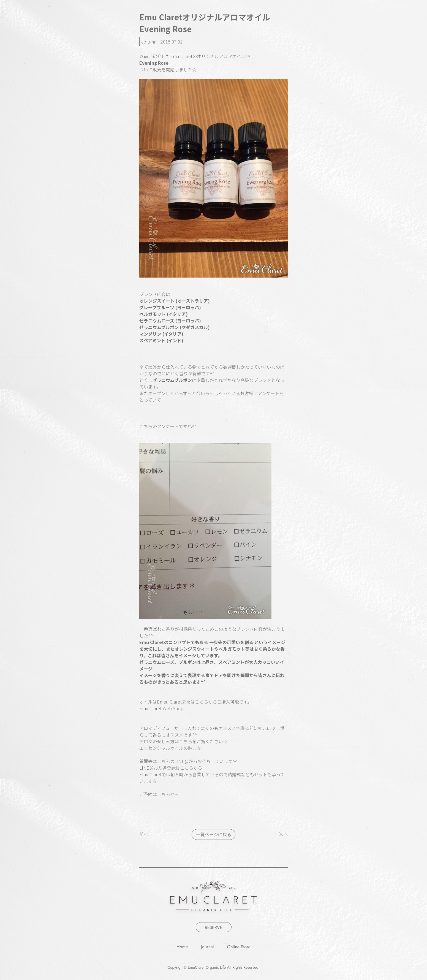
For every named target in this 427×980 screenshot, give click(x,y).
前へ (144, 834)
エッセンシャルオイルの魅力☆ (170, 748)
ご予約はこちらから (159, 794)
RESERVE (214, 928)
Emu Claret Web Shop (161, 708)
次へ (284, 834)
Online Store (239, 947)
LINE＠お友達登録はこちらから (171, 768)
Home (182, 947)
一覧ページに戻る (214, 834)
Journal (207, 947)
